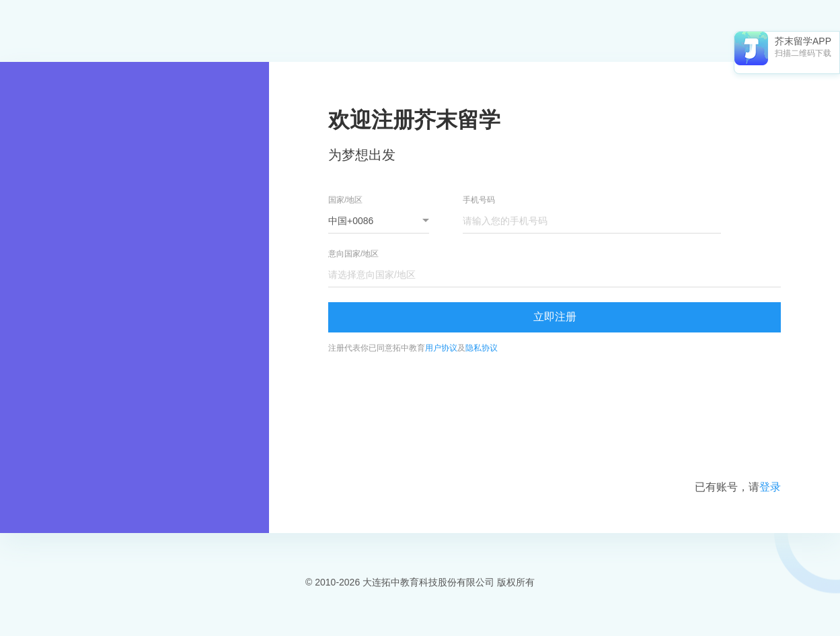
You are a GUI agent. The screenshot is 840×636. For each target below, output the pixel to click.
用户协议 (441, 348)
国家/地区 (345, 200)
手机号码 (479, 200)
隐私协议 (482, 348)
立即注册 (555, 317)
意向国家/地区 (353, 254)
